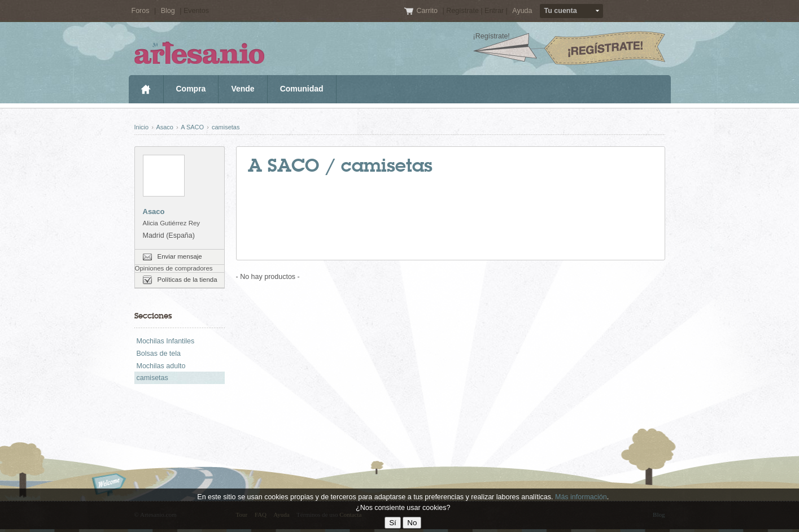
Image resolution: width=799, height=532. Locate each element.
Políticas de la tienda (187, 280)
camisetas (226, 127)
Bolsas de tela (159, 354)
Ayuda (522, 11)
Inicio (146, 89)
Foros (141, 11)
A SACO (192, 127)
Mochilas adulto (161, 366)
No (412, 523)
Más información (581, 497)
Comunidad (302, 89)
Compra (191, 89)
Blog (168, 11)
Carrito (428, 11)
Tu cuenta (561, 11)
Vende (243, 89)
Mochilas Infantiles (166, 341)
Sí (393, 523)
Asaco (165, 127)
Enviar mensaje (180, 256)
